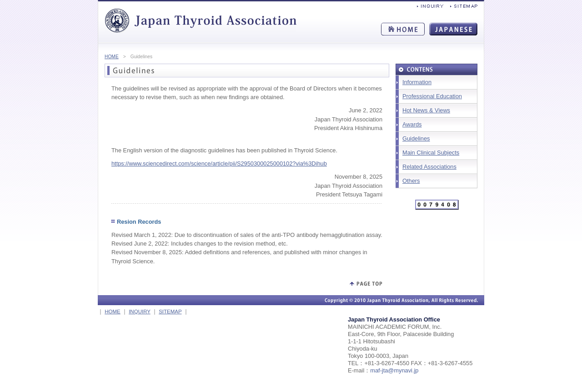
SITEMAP (170, 312)
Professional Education (432, 96)
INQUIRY (140, 312)
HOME (112, 57)
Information (417, 82)
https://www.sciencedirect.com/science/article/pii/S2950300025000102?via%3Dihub (219, 163)
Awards (412, 124)
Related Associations (429, 167)
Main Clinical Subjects (431, 153)
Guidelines (416, 138)
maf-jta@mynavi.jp (394, 370)
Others (411, 181)
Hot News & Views (426, 110)
